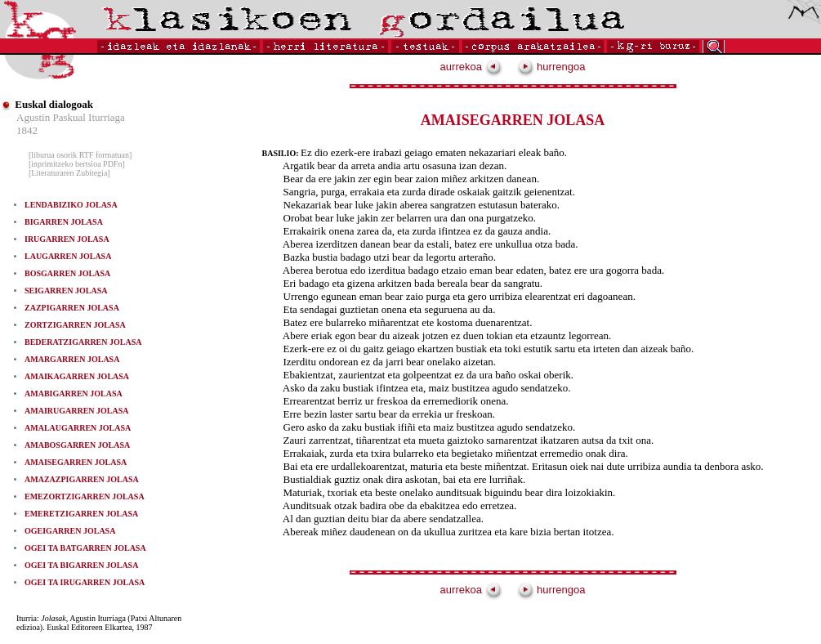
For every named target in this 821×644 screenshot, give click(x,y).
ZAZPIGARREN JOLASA (72, 308)
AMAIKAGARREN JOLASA (77, 376)
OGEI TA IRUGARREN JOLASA (85, 582)
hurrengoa (551, 67)
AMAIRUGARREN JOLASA (77, 411)
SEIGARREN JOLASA (66, 291)
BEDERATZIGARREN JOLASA (83, 342)
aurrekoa (471, 67)
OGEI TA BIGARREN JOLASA (81, 565)
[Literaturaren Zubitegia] (69, 173)
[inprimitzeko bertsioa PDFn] (77, 164)
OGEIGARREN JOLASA (70, 531)
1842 (27, 130)
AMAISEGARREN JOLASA (76, 462)
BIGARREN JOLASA (64, 222)
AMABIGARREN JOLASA (74, 394)
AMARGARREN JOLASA (72, 359)
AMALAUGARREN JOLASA (78, 428)
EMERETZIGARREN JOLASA (81, 514)
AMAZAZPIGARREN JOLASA (82, 479)
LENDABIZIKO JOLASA (71, 205)
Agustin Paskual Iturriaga (71, 117)
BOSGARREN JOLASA (67, 273)
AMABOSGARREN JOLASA (77, 445)
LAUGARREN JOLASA (68, 256)
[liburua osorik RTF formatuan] (80, 155)
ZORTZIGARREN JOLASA (75, 325)
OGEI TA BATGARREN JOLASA (85, 548)
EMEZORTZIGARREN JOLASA (85, 496)
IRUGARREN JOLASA (67, 239)
